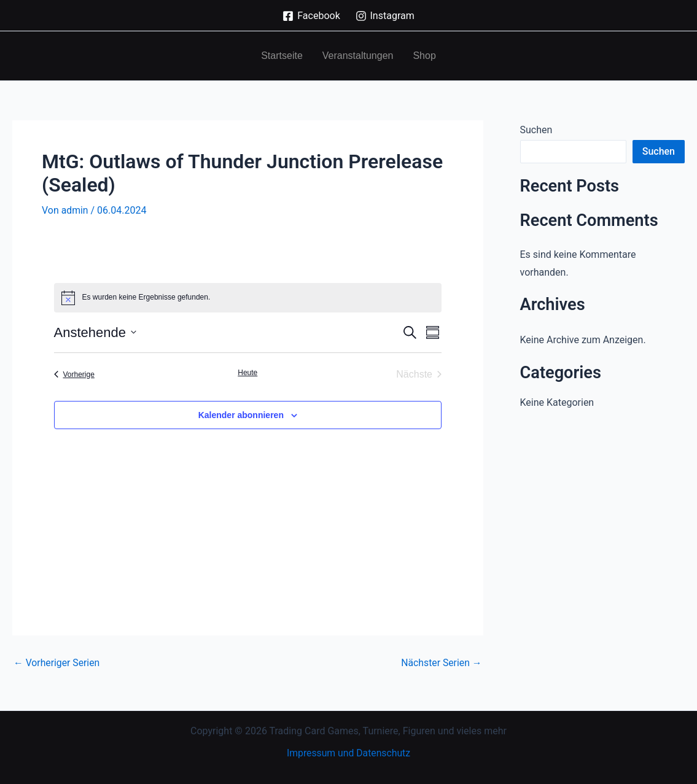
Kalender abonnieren (241, 414)
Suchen (536, 130)
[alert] (248, 297)
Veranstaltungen (358, 56)
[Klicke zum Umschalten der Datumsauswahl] (95, 332)
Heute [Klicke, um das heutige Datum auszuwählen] (247, 372)
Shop (424, 56)
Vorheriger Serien (57, 662)
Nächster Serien (441, 662)
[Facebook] (311, 16)
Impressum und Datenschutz (348, 753)
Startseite (282, 56)
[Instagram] (385, 16)
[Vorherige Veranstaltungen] (74, 374)
